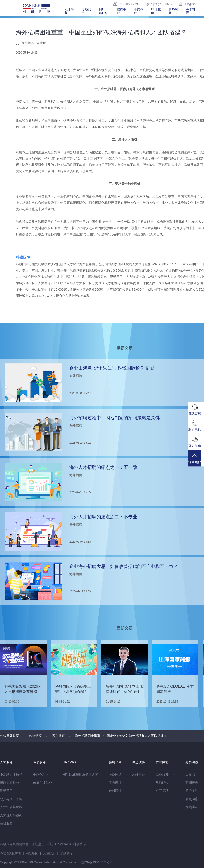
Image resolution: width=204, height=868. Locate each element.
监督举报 (66, 854)
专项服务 (86, 11)
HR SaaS (103, 11)
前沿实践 (192, 791)
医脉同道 (115, 775)
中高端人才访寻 (11, 775)
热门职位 (162, 783)
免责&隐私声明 (11, 854)
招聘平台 (121, 11)
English (187, 4)
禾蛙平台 (139, 775)
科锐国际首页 (10, 736)
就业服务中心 (165, 775)
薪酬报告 (192, 783)
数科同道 (115, 791)
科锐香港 (79, 844)
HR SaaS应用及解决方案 (80, 775)
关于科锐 (191, 11)
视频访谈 (192, 807)
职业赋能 (156, 11)
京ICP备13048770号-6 (97, 862)
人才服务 (69, 11)
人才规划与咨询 (11, 815)
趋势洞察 (173, 11)
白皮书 (190, 775)
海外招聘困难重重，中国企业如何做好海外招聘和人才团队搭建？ (121, 736)
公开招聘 (162, 791)
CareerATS (63, 844)
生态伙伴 (139, 11)
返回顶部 (196, 461)
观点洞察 (58, 736)
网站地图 (32, 854)
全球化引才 (41, 775)
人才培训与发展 (11, 807)
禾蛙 (50, 844)
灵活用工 (6, 791)
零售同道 (115, 783)
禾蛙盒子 (38, 844)
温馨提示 (49, 854)
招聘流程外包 (10, 783)
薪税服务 (6, 823)
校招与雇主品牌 (11, 799)
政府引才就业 (43, 783)
